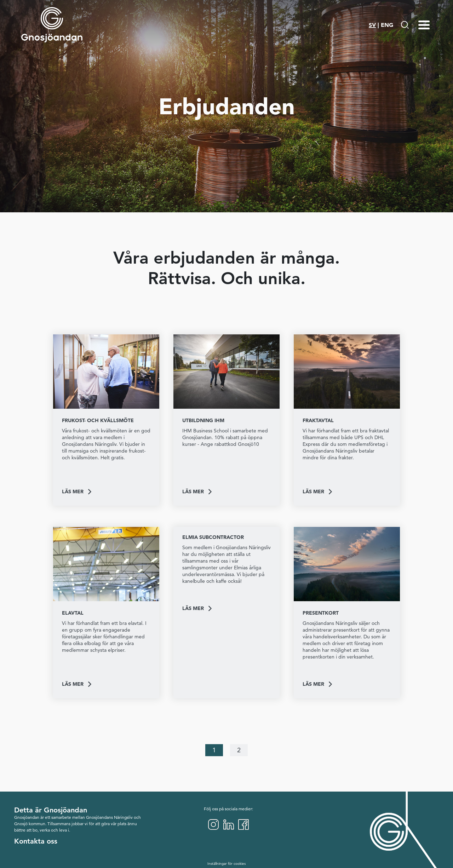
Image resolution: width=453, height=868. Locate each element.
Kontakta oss (36, 841)
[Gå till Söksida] (405, 25)
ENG (387, 25)
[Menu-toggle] (424, 25)
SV (372, 25)
